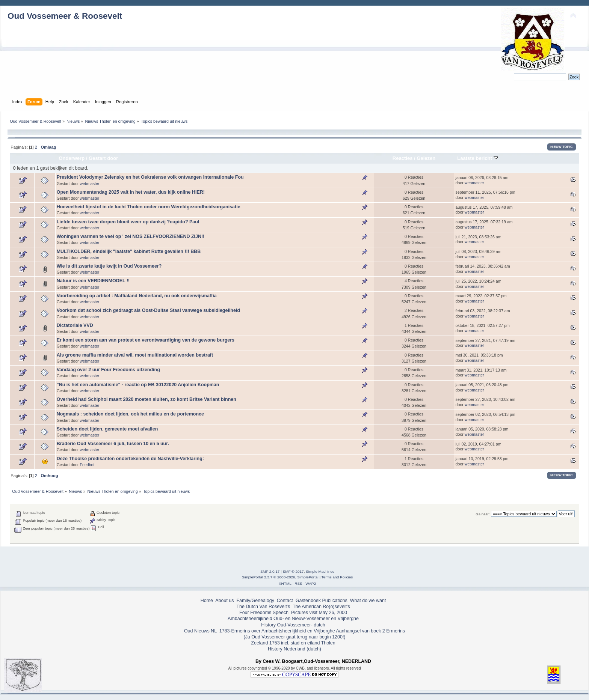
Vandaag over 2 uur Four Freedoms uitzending (108, 370)
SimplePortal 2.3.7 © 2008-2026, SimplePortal (280, 577)
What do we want (368, 601)
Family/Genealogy (255, 601)
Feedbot (87, 465)
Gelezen (426, 158)
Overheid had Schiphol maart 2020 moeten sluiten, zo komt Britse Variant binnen (146, 399)
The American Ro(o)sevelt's (321, 607)
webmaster (90, 184)
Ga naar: (483, 514)
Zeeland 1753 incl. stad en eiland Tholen (293, 643)
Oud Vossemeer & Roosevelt (65, 16)
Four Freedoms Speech (264, 613)
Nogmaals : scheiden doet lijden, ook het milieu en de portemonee (130, 414)
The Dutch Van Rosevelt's (263, 607)
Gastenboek (308, 601)
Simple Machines (320, 571)
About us (224, 601)
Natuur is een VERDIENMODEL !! (93, 281)
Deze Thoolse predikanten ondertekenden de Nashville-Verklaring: (130, 459)
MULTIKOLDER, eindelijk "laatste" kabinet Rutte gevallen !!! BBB (129, 251)
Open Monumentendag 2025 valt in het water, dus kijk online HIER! (131, 192)
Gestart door (103, 158)
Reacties (403, 158)
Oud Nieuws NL (200, 631)
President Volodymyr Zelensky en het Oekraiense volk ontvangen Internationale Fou (150, 177)
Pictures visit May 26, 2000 (319, 613)
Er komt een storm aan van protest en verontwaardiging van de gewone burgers (146, 340)
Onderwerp (72, 158)
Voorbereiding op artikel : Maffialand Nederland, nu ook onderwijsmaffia (137, 296)
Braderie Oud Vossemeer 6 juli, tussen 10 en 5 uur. (113, 444)
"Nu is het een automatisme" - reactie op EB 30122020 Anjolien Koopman (138, 385)
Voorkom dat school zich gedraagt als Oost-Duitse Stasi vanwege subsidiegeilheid (148, 310)
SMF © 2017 (293, 571)
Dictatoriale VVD (75, 325)
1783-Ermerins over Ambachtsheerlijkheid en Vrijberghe (276, 631)
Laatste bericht (477, 158)
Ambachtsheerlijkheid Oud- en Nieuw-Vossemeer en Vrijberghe (293, 619)
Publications (335, 601)
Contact (285, 601)
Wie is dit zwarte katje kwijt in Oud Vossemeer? (109, 266)
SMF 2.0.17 (270, 571)
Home (207, 601)
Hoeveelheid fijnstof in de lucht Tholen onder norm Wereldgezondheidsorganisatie (149, 207)
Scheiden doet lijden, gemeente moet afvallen (107, 429)
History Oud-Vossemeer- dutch (293, 625)
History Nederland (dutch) (294, 649)
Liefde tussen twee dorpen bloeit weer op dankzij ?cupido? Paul (128, 222)
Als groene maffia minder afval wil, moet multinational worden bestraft (135, 355)
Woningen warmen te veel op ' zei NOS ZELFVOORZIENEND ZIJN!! (131, 236)
